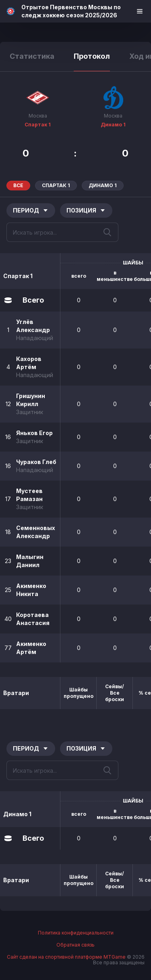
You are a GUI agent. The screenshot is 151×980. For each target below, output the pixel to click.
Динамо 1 (113, 125)
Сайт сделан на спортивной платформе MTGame (67, 957)
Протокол (92, 56)
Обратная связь (75, 945)
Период (31, 210)
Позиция (86, 210)
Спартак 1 (38, 125)
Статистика (32, 56)
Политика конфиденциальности (76, 933)
